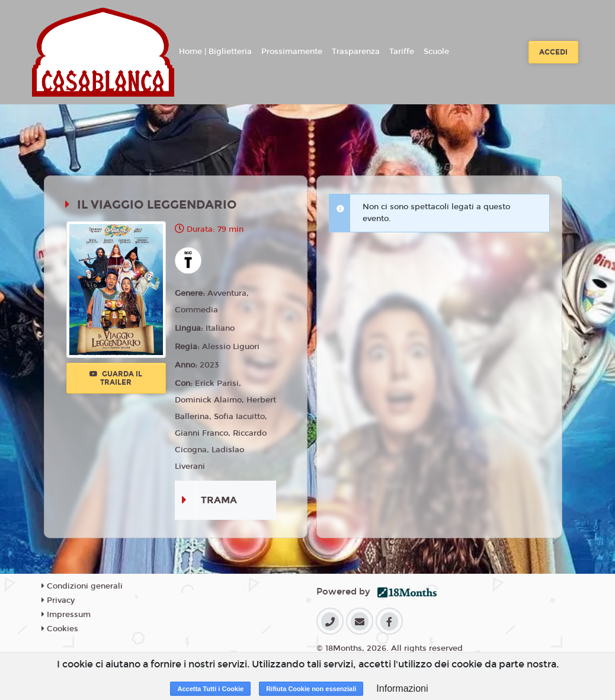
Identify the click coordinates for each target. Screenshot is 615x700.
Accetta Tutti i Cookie (210, 689)
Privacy (58, 600)
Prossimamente (292, 52)
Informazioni (402, 688)
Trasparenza (356, 52)
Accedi (553, 52)
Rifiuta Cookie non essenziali (311, 689)
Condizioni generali (82, 586)
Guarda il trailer (116, 378)
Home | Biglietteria (215, 52)
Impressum (66, 615)
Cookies (60, 629)
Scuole (436, 52)
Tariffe (402, 52)
